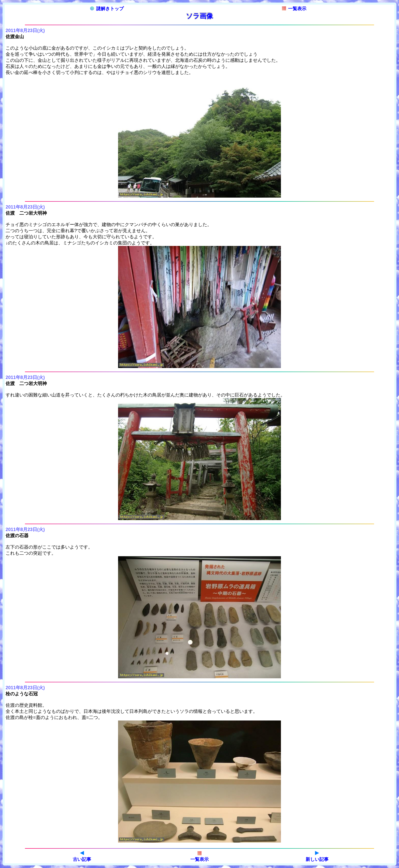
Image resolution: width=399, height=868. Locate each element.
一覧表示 (294, 9)
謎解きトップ (107, 9)
